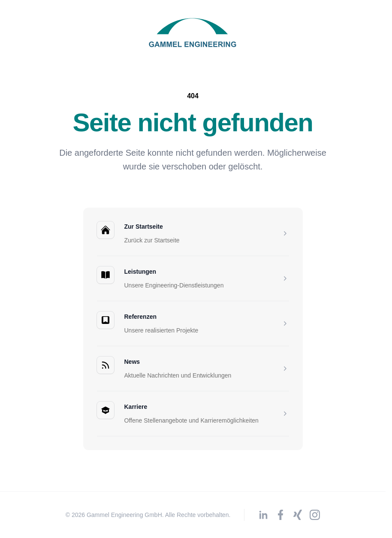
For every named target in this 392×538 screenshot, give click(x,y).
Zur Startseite (144, 227)
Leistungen (140, 272)
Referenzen (140, 317)
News (132, 362)
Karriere (136, 407)
